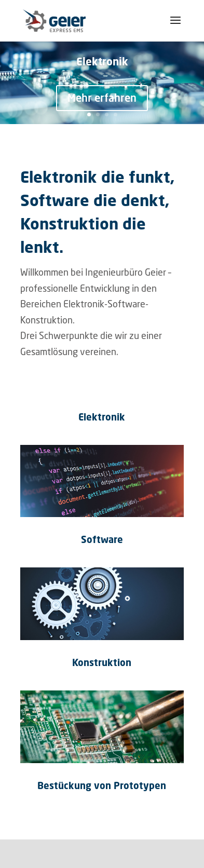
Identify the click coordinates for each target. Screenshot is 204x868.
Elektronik (102, 62)
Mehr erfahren (102, 98)
